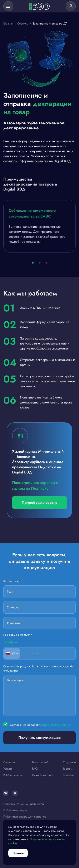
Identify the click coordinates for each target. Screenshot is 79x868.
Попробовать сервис (40, 502)
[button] (33, 264)
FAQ (35, 769)
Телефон (10, 642)
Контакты (68, 775)
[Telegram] (15, 793)
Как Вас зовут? (13, 581)
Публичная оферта (15, 810)
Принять (18, 853)
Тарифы (68, 769)
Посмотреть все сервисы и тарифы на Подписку (35, 485)
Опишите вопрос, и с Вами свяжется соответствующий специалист (38, 669)
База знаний (40, 763)
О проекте (69, 763)
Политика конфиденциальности (24, 804)
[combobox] (12, 653)
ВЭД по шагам (13, 775)
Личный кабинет (43, 775)
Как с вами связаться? (18, 635)
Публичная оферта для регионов (25, 817)
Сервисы (9, 763)
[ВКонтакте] (6, 793)
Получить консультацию (39, 737)
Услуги (8, 769)
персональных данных (56, 725)
